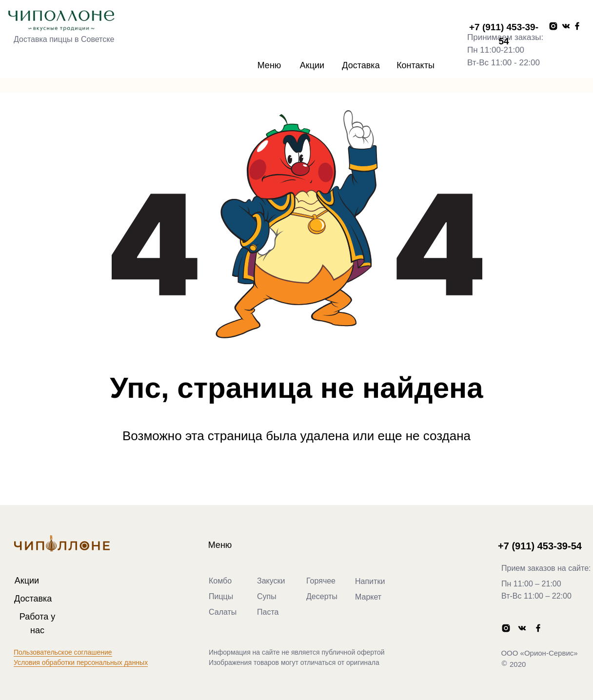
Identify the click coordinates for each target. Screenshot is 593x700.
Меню (269, 65)
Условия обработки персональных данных (81, 662)
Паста (268, 612)
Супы (267, 596)
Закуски (271, 581)
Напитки (370, 581)
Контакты (415, 65)
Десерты (322, 596)
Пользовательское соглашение (63, 652)
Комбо (220, 581)
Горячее (321, 581)
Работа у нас (37, 623)
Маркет (368, 597)
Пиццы (221, 596)
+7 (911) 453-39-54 (504, 34)
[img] (60, 22)
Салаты (223, 612)
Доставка (361, 65)
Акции (312, 65)
